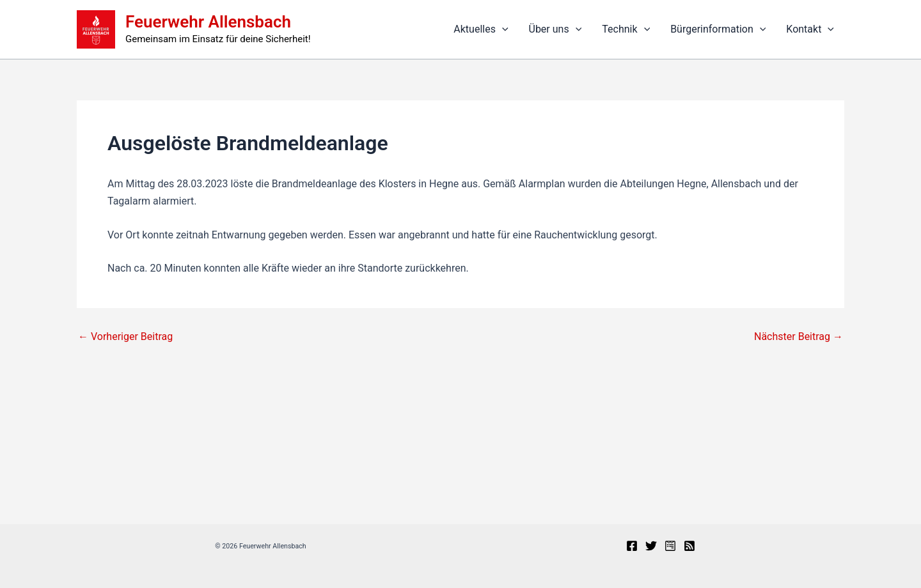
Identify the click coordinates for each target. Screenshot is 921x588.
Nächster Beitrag (799, 337)
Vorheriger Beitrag (125, 337)
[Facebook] (632, 546)
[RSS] (689, 546)
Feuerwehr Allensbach (208, 22)
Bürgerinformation (718, 29)
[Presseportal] (670, 546)
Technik (626, 29)
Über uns (555, 29)
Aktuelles (481, 29)
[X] (651, 546)
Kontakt (810, 29)
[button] (502, 29)
